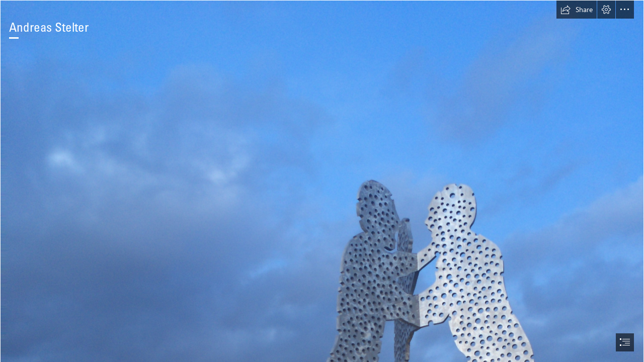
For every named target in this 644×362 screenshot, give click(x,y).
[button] (577, 10)
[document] (322, 181)
